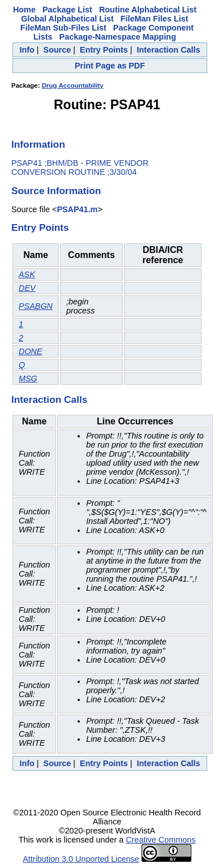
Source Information (56, 191)
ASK (27, 274)
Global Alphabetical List (67, 19)
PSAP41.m (77, 209)
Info (27, 50)
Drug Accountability (73, 85)
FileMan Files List (155, 19)
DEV (27, 288)
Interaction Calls (169, 50)
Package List (67, 10)
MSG (28, 379)
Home (24, 10)
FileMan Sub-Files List (63, 28)
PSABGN (36, 306)
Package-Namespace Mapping (118, 37)
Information (38, 144)
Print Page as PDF (110, 66)
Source (57, 50)
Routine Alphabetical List (148, 10)
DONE (31, 351)
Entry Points (104, 50)
